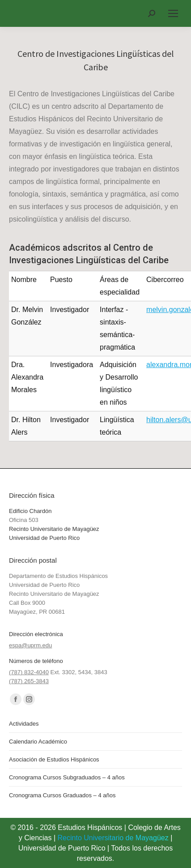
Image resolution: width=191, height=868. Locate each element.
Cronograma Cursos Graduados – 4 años (62, 795)
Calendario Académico (38, 742)
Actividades (24, 724)
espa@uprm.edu (30, 645)
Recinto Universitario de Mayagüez (54, 529)
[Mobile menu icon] (173, 13)
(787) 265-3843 (29, 681)
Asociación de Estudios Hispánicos (54, 759)
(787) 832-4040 (29, 672)
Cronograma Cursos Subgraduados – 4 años (67, 777)
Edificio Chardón (30, 511)
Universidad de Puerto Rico (44, 538)
